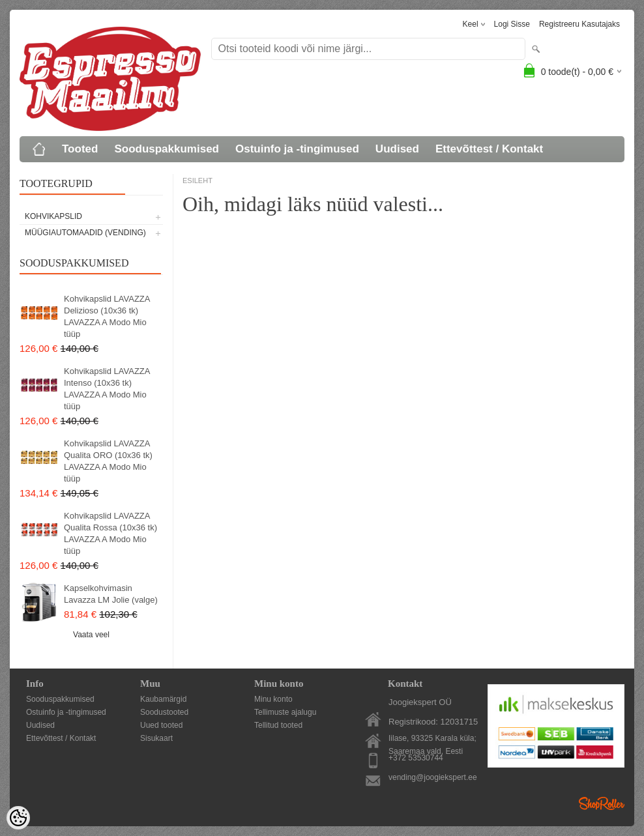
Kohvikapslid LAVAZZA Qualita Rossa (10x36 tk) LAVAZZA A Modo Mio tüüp (110, 533)
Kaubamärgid (163, 699)
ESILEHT (198, 180)
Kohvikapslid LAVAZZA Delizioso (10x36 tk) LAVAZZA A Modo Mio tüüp (107, 316)
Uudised (397, 149)
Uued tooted (161, 725)
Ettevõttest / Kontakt (489, 149)
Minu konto (273, 699)
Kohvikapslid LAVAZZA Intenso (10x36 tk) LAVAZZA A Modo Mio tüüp (107, 389)
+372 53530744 (416, 758)
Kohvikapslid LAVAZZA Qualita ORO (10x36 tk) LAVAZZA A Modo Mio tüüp (108, 461)
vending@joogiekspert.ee (433, 777)
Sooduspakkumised (167, 149)
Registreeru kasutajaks (579, 24)
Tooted (80, 149)
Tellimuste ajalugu (285, 712)
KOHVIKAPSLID (53, 216)
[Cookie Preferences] (18, 818)
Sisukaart (156, 738)
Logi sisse (512, 24)
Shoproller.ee (602, 803)
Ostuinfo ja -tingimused (297, 149)
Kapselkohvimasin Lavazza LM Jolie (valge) (111, 594)
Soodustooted (164, 712)
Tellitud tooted (278, 725)
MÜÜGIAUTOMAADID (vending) (85, 233)
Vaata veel (91, 635)
